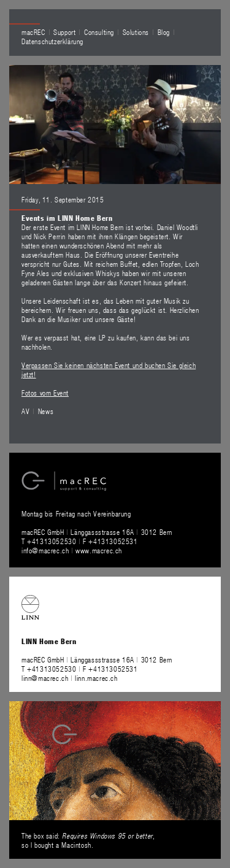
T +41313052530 (50, 541)
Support (64, 32)
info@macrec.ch (45, 550)
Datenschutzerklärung (52, 41)
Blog (164, 32)
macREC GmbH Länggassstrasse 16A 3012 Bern (97, 532)
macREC (33, 32)
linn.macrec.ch (96, 678)
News (46, 411)
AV (25, 411)
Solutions (136, 32)
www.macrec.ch (99, 550)
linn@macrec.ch (45, 678)
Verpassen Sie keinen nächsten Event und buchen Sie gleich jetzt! (109, 370)
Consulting (99, 32)
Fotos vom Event (45, 393)
